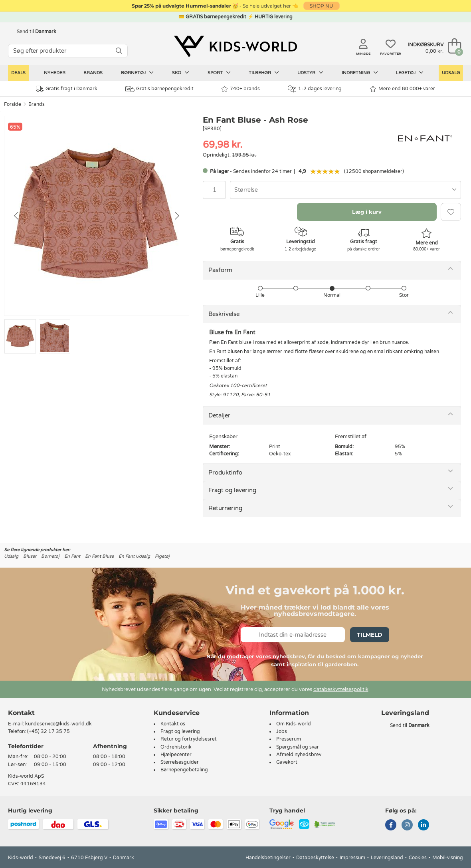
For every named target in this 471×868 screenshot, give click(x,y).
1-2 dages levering (315, 89)
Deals (18, 73)
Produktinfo (225, 473)
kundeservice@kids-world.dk (58, 724)
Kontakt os (173, 724)
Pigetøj (162, 556)
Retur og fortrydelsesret (189, 739)
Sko (181, 73)
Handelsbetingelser (268, 858)
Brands (93, 73)
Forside (13, 104)
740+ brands (240, 89)
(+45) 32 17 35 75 (48, 731)
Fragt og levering (232, 490)
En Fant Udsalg (134, 556)
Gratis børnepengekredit (159, 89)
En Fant (72, 556)
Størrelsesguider (180, 762)
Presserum (289, 739)
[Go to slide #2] (54, 336)
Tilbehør (264, 73)
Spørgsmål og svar (298, 747)
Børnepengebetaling (184, 770)
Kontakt (21, 713)
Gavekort (287, 762)
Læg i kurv (367, 212)
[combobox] (345, 190)
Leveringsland (387, 858)
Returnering (225, 508)
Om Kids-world (294, 724)
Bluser (30, 556)
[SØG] (119, 51)
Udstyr (310, 73)
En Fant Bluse (99, 556)
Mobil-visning (448, 858)
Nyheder (55, 73)
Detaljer (219, 415)
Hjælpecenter (176, 755)
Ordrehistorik (176, 747)
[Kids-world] (235, 47)
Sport (219, 73)
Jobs (282, 731)
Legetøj (410, 73)
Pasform (220, 270)
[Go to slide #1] (20, 336)
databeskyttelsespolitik (341, 689)
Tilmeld (370, 635)
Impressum (352, 858)
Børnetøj (137, 73)
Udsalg (451, 73)
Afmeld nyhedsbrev (299, 755)
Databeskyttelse (315, 858)
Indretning (360, 73)
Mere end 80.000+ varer (402, 89)
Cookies (418, 858)
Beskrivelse (224, 314)
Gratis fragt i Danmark (67, 89)
